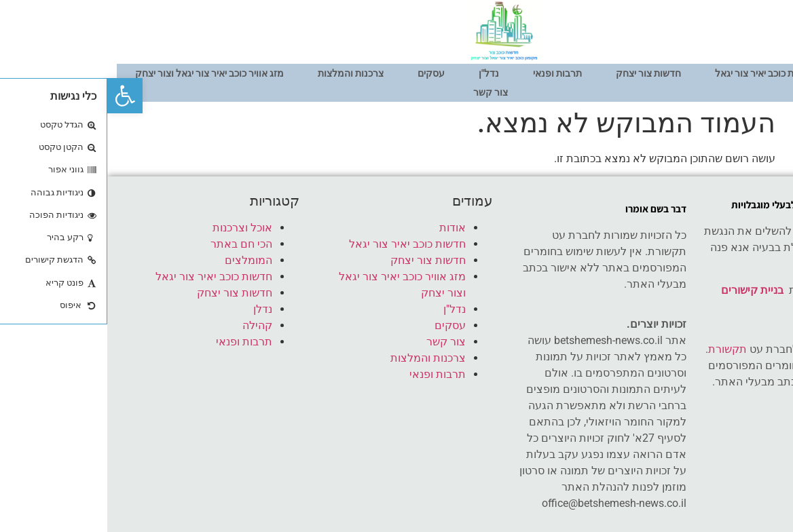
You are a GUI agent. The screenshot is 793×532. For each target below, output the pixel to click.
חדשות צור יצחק (541, 73)
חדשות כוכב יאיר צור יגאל (658, 73)
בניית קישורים (645, 290)
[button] (18, 96)
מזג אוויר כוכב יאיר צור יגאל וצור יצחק (102, 73)
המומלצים (141, 260)
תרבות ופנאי (450, 73)
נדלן (155, 309)
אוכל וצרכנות (135, 228)
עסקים (324, 73)
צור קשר (383, 92)
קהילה (150, 325)
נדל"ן (382, 73)
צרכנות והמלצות (243, 73)
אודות (753, 73)
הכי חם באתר (134, 244)
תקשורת (620, 349)
